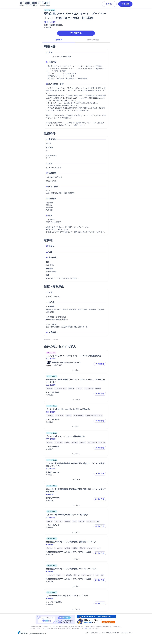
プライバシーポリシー (127, 633)
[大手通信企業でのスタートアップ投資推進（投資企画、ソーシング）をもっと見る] (76, 559)
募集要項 (59, 40)
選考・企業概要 (93, 40)
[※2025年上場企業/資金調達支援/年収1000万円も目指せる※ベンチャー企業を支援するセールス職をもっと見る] (76, 479)
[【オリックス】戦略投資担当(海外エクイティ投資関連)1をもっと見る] (76, 532)
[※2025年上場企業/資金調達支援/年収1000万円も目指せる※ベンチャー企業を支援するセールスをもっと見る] (76, 505)
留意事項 (87, 628)
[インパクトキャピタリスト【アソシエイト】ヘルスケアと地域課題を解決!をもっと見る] (76, 370)
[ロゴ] (49, 364)
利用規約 (116, 633)
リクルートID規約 (106, 633)
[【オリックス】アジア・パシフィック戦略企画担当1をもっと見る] (76, 454)
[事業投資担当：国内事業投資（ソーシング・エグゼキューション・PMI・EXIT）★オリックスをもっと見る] (76, 400)
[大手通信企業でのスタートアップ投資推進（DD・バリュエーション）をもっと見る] (76, 586)
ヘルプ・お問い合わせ (92, 633)
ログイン (109, 4)
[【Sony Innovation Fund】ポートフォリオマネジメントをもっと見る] (76, 609)
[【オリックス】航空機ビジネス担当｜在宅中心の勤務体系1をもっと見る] (76, 427)
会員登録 (125, 4)
